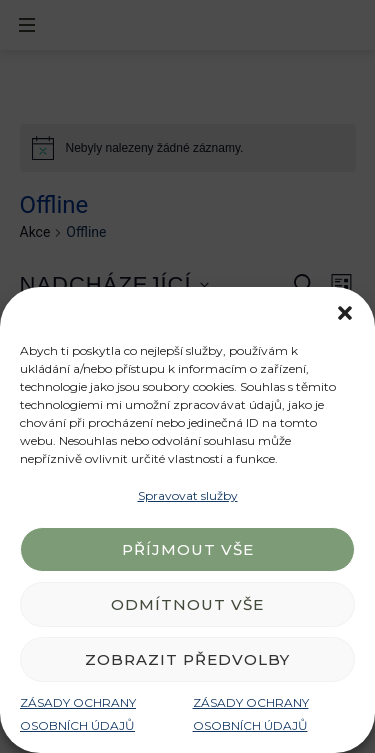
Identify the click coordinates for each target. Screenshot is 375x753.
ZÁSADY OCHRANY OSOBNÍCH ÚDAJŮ (78, 714)
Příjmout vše (188, 549)
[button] (345, 312)
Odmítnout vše (187, 604)
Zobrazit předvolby (187, 659)
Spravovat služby (188, 495)
